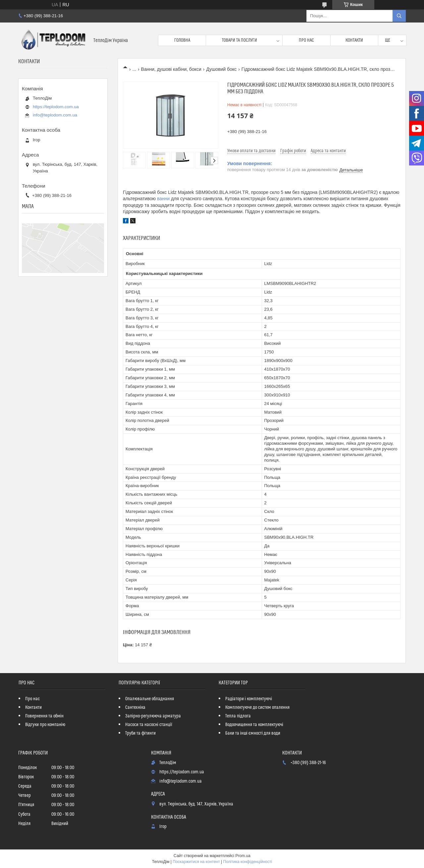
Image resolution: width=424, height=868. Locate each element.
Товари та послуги (239, 40)
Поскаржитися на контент (196, 862)
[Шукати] (399, 16)
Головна (182, 40)
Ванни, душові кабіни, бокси (171, 69)
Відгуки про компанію (45, 725)
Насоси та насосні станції (149, 725)
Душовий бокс (221, 69)
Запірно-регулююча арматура (153, 716)
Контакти (354, 40)
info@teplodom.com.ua (55, 115)
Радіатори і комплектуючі (249, 699)
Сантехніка (135, 708)
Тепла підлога (238, 716)
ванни (163, 199)
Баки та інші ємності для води (253, 733)
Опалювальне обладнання (150, 699)
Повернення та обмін (44, 716)
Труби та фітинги (140, 733)
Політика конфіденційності (248, 862)
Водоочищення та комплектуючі (254, 725)
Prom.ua (243, 856)
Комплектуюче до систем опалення (257, 708)
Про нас (306, 40)
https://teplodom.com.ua (56, 107)
